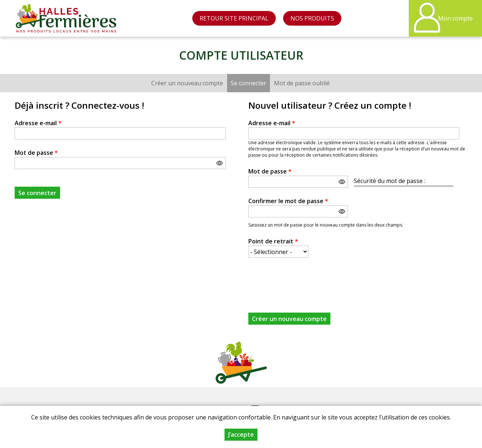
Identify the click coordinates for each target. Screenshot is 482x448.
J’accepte (241, 434)
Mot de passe (36, 153)
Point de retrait (273, 241)
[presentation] (304, 281)
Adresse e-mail (38, 123)
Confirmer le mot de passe (288, 201)
